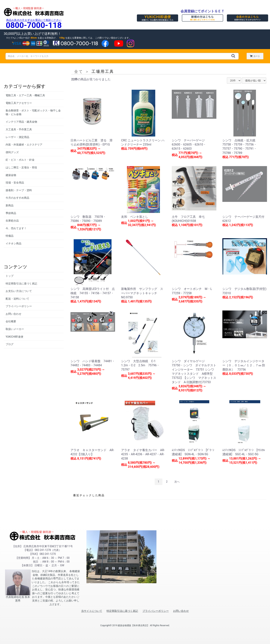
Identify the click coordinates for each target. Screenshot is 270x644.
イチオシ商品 (13, 243)
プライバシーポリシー (19, 306)
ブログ (10, 344)
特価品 (10, 236)
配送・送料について (17, 299)
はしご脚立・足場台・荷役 (21, 167)
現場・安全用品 (15, 183)
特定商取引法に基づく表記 (21, 284)
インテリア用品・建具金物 (21, 122)
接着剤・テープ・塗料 (19, 190)
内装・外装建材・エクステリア (24, 145)
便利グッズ (12, 152)
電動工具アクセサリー (19, 103)
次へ (177, 482)
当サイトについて (92, 611)
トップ (10, 276)
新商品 (10, 205)
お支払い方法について (19, 291)
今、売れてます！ (16, 228)
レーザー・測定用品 (17, 137)
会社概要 (11, 321)
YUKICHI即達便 (14, 337)
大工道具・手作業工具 (19, 129)
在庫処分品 (12, 221)
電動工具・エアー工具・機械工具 (25, 95)
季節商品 (11, 213)
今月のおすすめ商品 (17, 198)
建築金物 (11, 175)
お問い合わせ (13, 314)
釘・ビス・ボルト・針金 (20, 160)
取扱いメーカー (15, 329)
